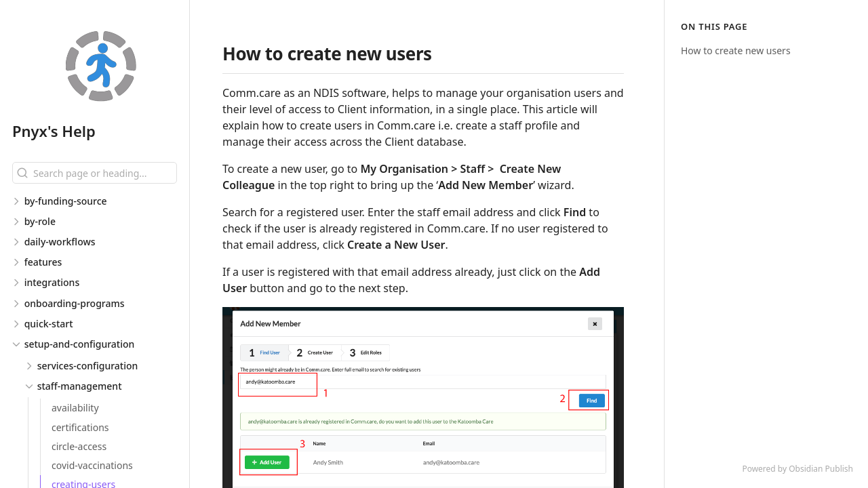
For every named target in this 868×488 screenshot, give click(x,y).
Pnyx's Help (54, 131)
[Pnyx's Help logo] (101, 67)
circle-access (79, 446)
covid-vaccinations (92, 465)
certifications (80, 427)
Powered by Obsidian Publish (797, 469)
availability (75, 408)
